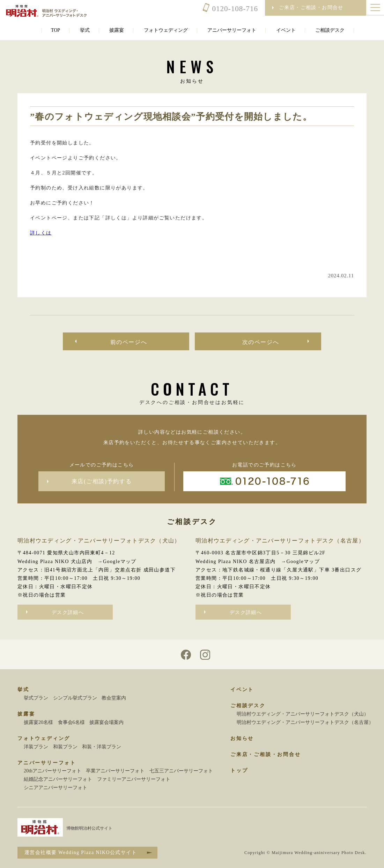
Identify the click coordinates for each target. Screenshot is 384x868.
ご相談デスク (330, 30)
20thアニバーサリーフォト (53, 771)
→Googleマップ (117, 562)
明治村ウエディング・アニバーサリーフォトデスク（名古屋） (305, 722)
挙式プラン (36, 698)
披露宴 (117, 30)
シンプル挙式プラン (75, 698)
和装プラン (65, 747)
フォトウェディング (166, 30)
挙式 (85, 30)
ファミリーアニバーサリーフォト (134, 779)
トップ (239, 770)
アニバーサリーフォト (232, 30)
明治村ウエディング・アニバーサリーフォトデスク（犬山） (303, 714)
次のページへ (261, 342)
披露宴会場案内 (106, 722)
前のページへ (129, 342)
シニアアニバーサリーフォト (56, 788)
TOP (56, 30)
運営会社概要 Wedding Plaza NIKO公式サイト (81, 852)
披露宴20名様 (38, 722)
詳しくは (41, 233)
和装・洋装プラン (102, 747)
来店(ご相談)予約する (102, 481)
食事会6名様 (71, 722)
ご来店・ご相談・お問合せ (266, 754)
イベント (286, 30)
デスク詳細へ (68, 612)
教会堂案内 (114, 698)
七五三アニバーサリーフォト (181, 771)
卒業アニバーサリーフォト (115, 771)
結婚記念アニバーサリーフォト (58, 779)
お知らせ (242, 738)
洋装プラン (36, 747)
